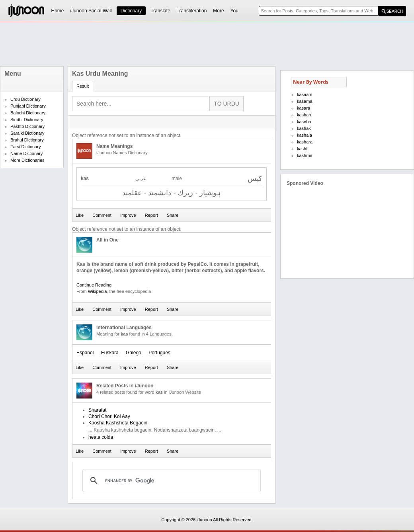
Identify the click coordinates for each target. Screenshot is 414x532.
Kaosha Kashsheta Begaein (118, 423)
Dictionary (131, 11)
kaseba (304, 122)
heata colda (101, 437)
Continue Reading (94, 285)
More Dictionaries (27, 160)
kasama (305, 101)
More (218, 11)
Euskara (110, 353)
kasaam (305, 94)
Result (83, 86)
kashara (305, 142)
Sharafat (97, 410)
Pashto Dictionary (27, 126)
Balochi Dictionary (28, 113)
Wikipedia (98, 291)
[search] (170, 481)
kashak (304, 128)
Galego (134, 353)
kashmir (305, 155)
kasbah (304, 115)
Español (85, 353)
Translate (160, 11)
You (234, 11)
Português (159, 353)
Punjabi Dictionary (28, 106)
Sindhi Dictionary (27, 120)
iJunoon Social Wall (91, 11)
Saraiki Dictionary (27, 133)
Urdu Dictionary (25, 99)
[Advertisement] (207, 44)
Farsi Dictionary (25, 147)
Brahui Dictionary (27, 140)
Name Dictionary (26, 153)
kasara (304, 108)
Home (58, 11)
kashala (305, 135)
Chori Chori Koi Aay (109, 416)
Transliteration (192, 11)
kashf (302, 149)
